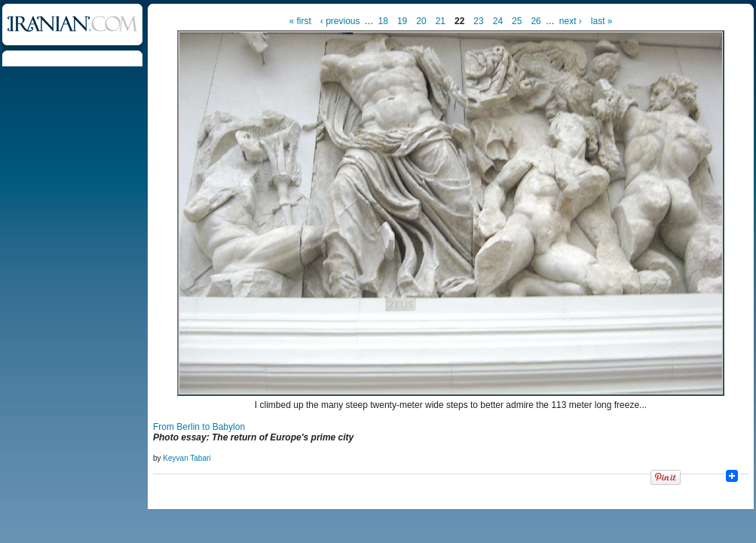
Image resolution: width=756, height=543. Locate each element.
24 (498, 21)
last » (602, 21)
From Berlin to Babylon (199, 427)
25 (517, 21)
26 (536, 21)
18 (383, 21)
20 (421, 21)
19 (402, 21)
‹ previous (340, 21)
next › (571, 21)
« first (300, 21)
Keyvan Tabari (187, 458)
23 (478, 21)
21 (441, 21)
